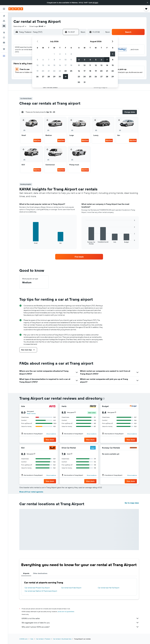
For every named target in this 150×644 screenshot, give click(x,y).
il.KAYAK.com (23, 639)
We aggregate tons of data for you (80, 623)
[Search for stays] (4, 21)
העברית (95, 3)
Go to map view (132, 503)
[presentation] (104, 399)
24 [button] (66, 71)
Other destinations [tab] (40, 573)
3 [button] (66, 54)
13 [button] (43, 65)
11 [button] (71, 60)
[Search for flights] (4, 16)
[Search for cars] (4, 26)
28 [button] (49, 77)
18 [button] (71, 65)
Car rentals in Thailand (43, 639)
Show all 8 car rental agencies (31, 492)
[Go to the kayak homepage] (16, 9)
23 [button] (60, 71)
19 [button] (37, 71)
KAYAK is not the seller (80, 618)
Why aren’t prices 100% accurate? (80, 627)
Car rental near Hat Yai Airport (109, 588)
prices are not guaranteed (66, 612)
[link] (79, 257)
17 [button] (66, 65)
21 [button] (49, 71)
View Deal (37, 140)
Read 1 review (31, 413)
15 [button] (54, 65)
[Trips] (4, 49)
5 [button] (37, 60)
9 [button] (60, 60)
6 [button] (43, 60)
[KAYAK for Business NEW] (4, 42)
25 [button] (71, 71)
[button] (147, 3)
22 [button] (54, 71)
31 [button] (66, 77)
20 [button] (43, 71)
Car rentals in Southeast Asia (62, 639)
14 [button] (49, 65)
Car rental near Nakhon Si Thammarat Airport (41, 591)
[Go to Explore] (4, 33)
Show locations (51, 434)
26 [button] (37, 77)
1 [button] (54, 54)
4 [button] (71, 54)
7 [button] (49, 60)
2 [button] (60, 54)
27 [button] (43, 77)
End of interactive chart (22, 242)
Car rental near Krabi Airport (71, 588)
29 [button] (54, 77)
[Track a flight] (4, 37)
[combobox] (20, 26)
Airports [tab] (26, 573)
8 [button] (54, 60)
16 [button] (60, 65)
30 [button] (60, 77)
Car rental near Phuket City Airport (37, 588)
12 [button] (37, 65)
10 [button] (66, 60)
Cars (32, 639)
